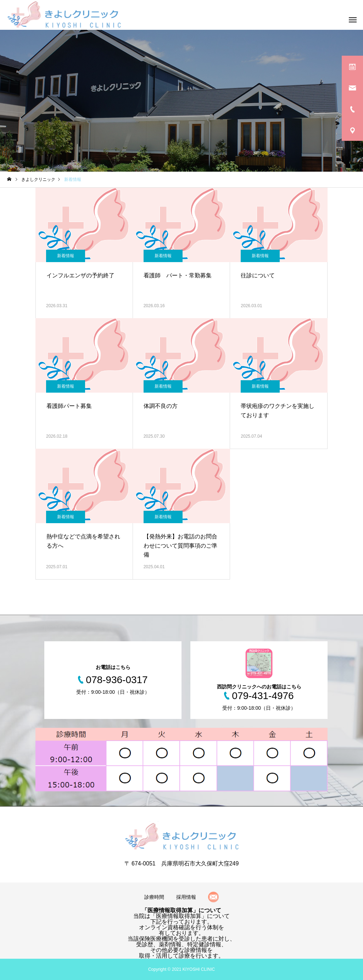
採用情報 (186, 897)
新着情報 (66, 256)
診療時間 (154, 897)
